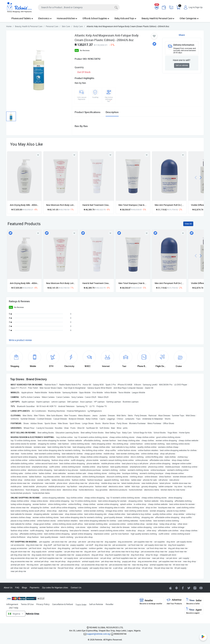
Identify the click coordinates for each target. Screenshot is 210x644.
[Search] (79, 7)
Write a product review (20, 340)
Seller (194, 601)
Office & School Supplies (96, 18)
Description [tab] (112, 112)
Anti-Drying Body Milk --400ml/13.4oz (24, 205)
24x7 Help (14, 608)
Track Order (81, 605)
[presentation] (196, 177)
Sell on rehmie (182, 65)
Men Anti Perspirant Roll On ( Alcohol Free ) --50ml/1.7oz (169, 205)
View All (188, 224)
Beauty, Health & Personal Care (158, 18)
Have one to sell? (182, 60)
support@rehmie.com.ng (98, 634)
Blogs (24, 587)
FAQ (17, 587)
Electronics (45, 18)
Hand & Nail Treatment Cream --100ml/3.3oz (97, 205)
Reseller (110, 604)
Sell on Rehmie (96, 604)
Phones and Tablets (22, 18)
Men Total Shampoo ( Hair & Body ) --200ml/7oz (133, 205)
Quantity (79, 67)
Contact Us (76, 587)
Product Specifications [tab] (88, 112)
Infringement (12, 604)
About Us (8, 587)
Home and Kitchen (67, 18)
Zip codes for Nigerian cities (55, 587)
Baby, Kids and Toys (125, 18)
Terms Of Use (27, 604)
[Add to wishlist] (38, 233)
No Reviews (85, 50)
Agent (194, 611)
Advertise (174, 601)
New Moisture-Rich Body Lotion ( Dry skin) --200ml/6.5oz (61, 205)
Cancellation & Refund (63, 604)
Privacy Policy (43, 604)
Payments (35, 587)
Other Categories (189, 18)
